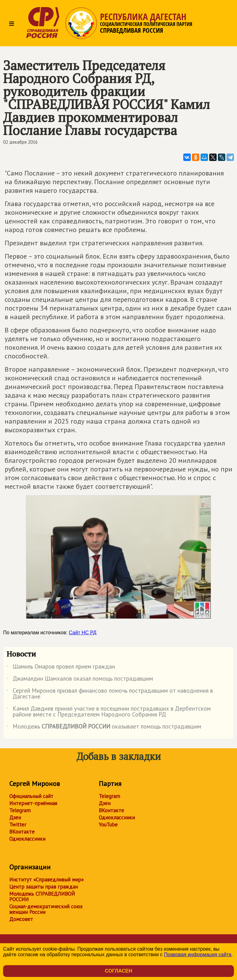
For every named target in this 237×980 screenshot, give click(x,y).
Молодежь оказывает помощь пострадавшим (104, 728)
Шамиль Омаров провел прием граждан (61, 668)
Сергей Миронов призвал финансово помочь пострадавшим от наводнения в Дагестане (110, 694)
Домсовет (21, 919)
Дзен (15, 817)
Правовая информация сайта (198, 955)
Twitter (18, 825)
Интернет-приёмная (33, 803)
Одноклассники (27, 839)
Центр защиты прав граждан (44, 887)
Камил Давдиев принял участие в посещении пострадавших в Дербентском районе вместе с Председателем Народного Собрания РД (109, 712)
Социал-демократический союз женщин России (46, 909)
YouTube (108, 825)
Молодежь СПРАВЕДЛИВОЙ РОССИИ (42, 897)
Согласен (118, 971)
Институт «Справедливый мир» (46, 880)
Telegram (20, 810)
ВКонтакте (22, 832)
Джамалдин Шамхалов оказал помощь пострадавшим (80, 680)
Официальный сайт (31, 796)
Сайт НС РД (83, 633)
